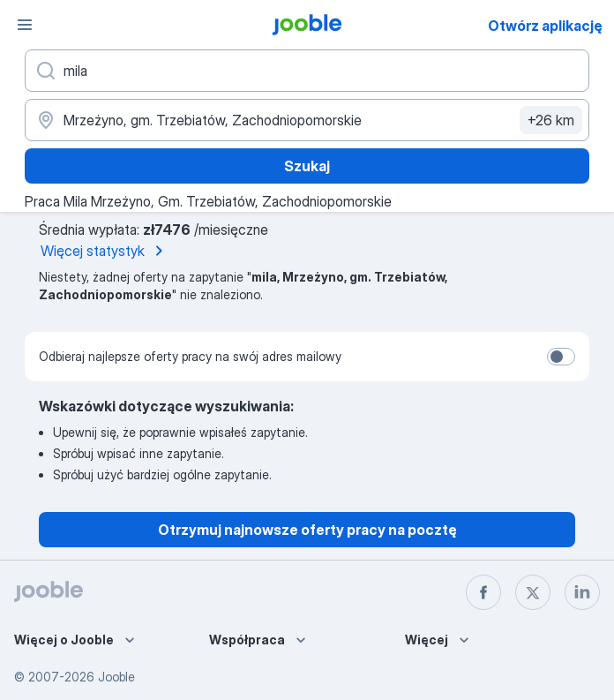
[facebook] (483, 592)
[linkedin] (582, 592)
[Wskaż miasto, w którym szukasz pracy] (307, 120)
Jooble (116, 677)
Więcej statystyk (105, 251)
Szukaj (307, 166)
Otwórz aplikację (545, 26)
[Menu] (25, 25)
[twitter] (533, 592)
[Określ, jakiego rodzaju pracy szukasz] (307, 71)
